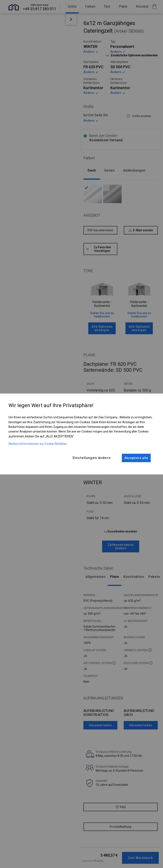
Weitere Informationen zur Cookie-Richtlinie (38, 444)
